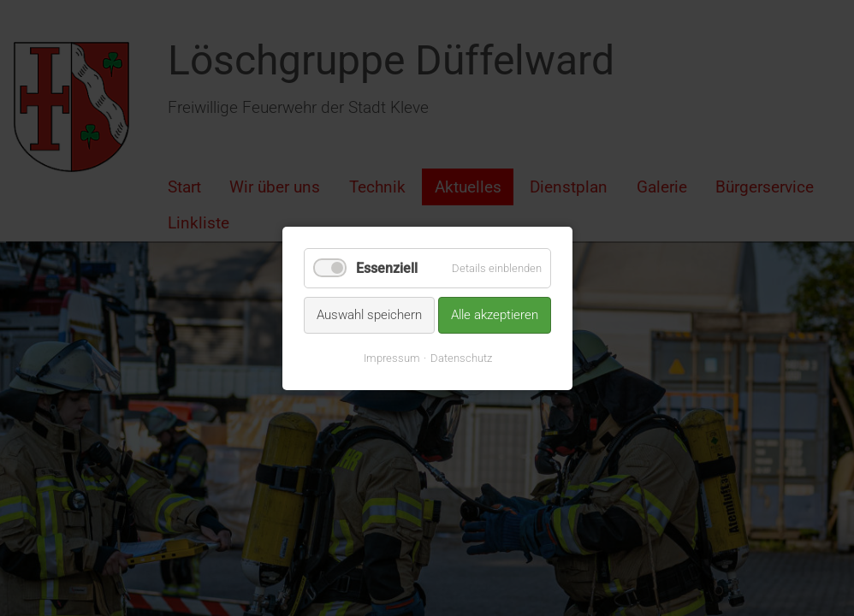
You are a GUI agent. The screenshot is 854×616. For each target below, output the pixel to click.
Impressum (391, 357)
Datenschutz (460, 357)
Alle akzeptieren (495, 315)
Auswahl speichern (369, 315)
